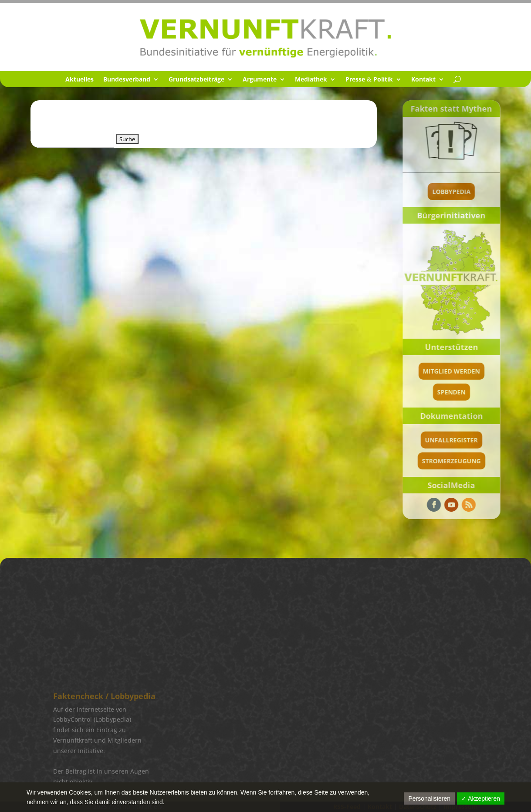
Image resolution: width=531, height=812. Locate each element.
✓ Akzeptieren (481, 798)
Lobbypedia (451, 192)
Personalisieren (429, 798)
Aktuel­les (79, 80)
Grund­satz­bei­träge (196, 80)
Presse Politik (369, 80)
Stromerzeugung (452, 461)
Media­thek (311, 80)
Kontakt (423, 80)
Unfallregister (452, 440)
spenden (452, 392)
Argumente (260, 80)
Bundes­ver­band (127, 80)
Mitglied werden (452, 371)
